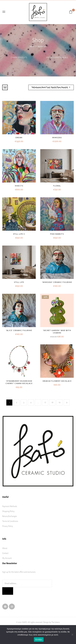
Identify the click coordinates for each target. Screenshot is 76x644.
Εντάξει (39, 640)
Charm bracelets (19, 58)
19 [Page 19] (60, 402)
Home (32, 46)
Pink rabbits (57, 234)
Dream (19, 137)
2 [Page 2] (17, 402)
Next (67, 402)
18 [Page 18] (52, 402)
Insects (19, 186)
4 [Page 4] (31, 402)
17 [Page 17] (45, 402)
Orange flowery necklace (57, 381)
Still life (19, 282)
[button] (71, 12)
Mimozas (57, 137)
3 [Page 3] (24, 402)
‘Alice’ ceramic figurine (19, 330)
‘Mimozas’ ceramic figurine (57, 282)
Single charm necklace (57, 58)
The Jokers (56, 622)
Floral (57, 186)
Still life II (19, 234)
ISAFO (25, 622)
